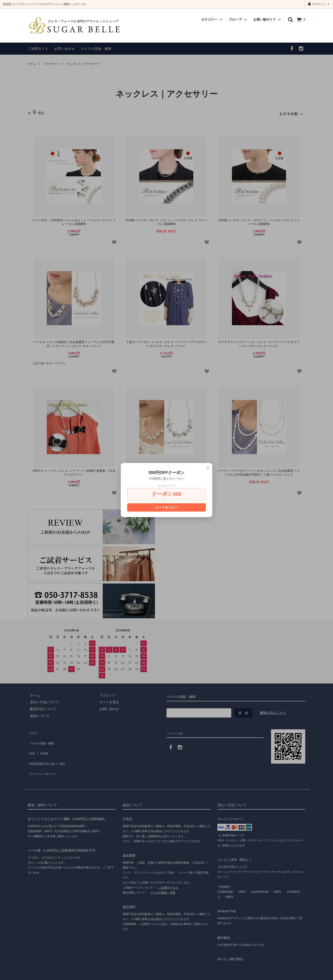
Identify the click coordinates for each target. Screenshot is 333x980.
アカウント (319, 4)
